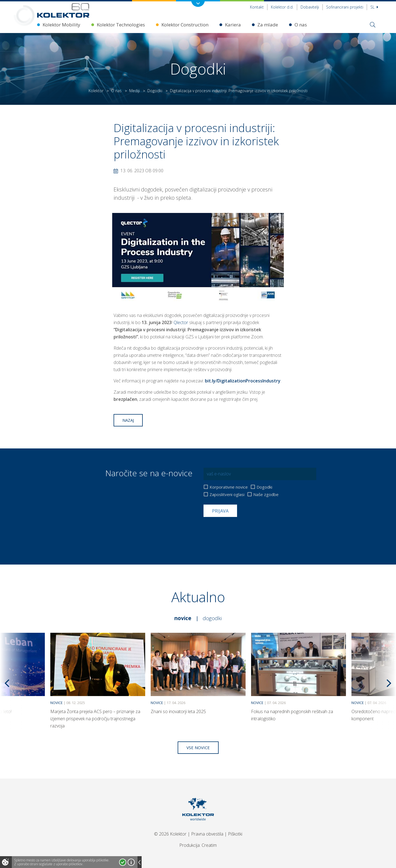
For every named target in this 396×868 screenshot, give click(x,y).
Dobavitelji (310, 7)
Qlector (181, 322)
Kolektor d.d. (282, 7)
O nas (301, 25)
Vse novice (198, 747)
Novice (183, 618)
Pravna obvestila (207, 834)
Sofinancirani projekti (345, 7)
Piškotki (235, 834)
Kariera (233, 25)
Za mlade (268, 25)
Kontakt (257, 7)
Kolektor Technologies (121, 25)
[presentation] (245, 530)
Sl (374, 7)
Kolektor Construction (185, 25)
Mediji (134, 91)
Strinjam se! (123, 862)
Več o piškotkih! (131, 862)
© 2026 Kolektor (170, 834)
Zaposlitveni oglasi (227, 495)
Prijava (220, 511)
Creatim (209, 845)
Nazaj (128, 420)
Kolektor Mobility (61, 25)
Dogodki (155, 91)
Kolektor (96, 91)
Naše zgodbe (266, 495)
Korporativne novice (229, 487)
